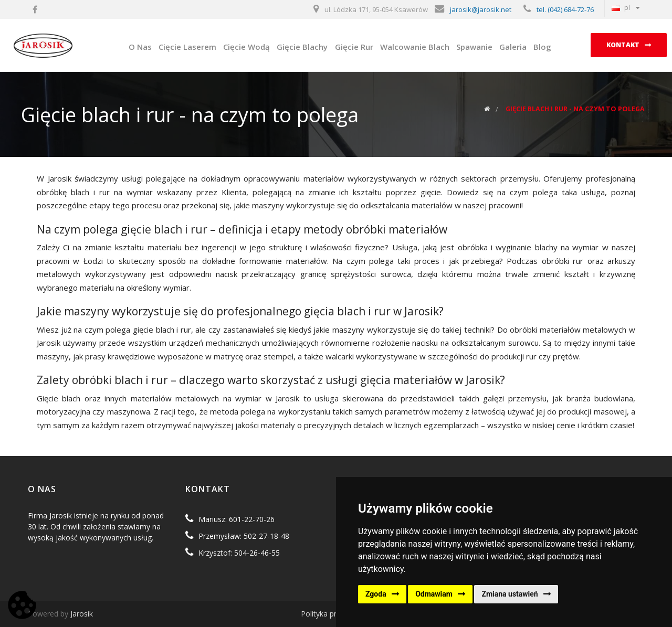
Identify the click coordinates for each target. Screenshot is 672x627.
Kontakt (623, 45)
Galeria (513, 47)
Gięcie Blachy (302, 47)
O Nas (140, 47)
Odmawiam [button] (434, 594)
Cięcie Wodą (246, 47)
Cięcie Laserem (187, 47)
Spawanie (474, 47)
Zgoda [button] (376, 594)
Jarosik (82, 614)
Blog (542, 47)
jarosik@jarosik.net (481, 9)
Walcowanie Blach (415, 47)
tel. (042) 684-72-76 (565, 9)
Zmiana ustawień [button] (510, 594)
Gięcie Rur (354, 47)
